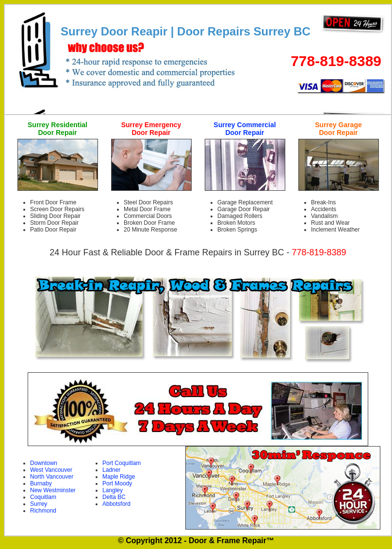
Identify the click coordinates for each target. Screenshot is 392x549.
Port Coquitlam (122, 463)
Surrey (39, 504)
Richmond (43, 511)
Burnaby (41, 483)
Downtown (44, 463)
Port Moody (117, 483)
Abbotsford (116, 504)
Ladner (111, 470)
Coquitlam (43, 497)
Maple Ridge (119, 477)
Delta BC (114, 497)
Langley (113, 490)
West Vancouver (51, 470)
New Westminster (53, 490)
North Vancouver (52, 477)
